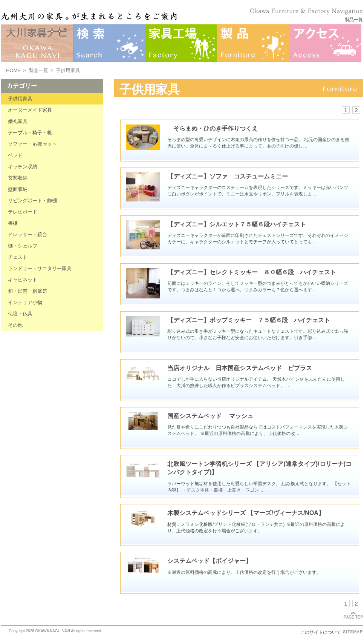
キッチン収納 (23, 167)
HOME (13, 70)
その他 (15, 325)
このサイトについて (321, 632)
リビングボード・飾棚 (32, 201)
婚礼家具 (18, 121)
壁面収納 (18, 189)
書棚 (13, 223)
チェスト (18, 257)
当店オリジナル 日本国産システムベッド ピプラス (240, 368)
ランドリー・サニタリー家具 (40, 268)
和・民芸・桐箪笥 (28, 291)
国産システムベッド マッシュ (210, 416)
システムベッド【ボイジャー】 (210, 561)
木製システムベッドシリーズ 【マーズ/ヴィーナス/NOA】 (246, 513)
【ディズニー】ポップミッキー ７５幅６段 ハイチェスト (249, 320)
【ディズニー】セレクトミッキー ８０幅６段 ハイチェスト (252, 272)
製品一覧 (38, 70)
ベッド (15, 155)
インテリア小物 (25, 302)
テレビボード (23, 212)
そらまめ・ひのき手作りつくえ (213, 128)
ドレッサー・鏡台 (28, 234)
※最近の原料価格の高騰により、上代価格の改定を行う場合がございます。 (244, 572)
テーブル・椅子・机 (30, 133)
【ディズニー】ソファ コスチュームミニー (228, 176)
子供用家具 (20, 99)
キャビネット (23, 280)
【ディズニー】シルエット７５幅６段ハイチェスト (237, 224)
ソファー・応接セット (32, 144)
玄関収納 (18, 178)
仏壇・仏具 (20, 314)
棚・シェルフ (23, 246)
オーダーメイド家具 (30, 110)
